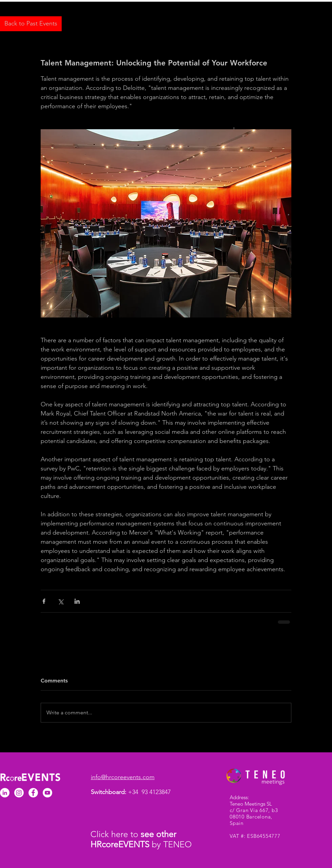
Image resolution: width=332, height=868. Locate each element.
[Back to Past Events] (31, 24)
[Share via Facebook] (44, 601)
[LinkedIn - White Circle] (5, 793)
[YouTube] (47, 793)
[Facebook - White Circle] (33, 793)
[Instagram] (19, 793)
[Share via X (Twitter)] (60, 601)
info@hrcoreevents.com (123, 777)
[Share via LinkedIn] (77, 601)
